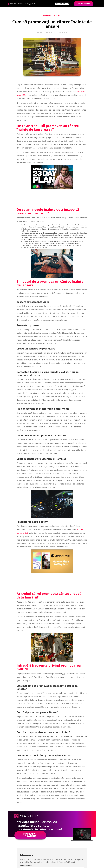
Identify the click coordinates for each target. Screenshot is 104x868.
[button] (30, 4)
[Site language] (62, 4)
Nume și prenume (26, 865)
